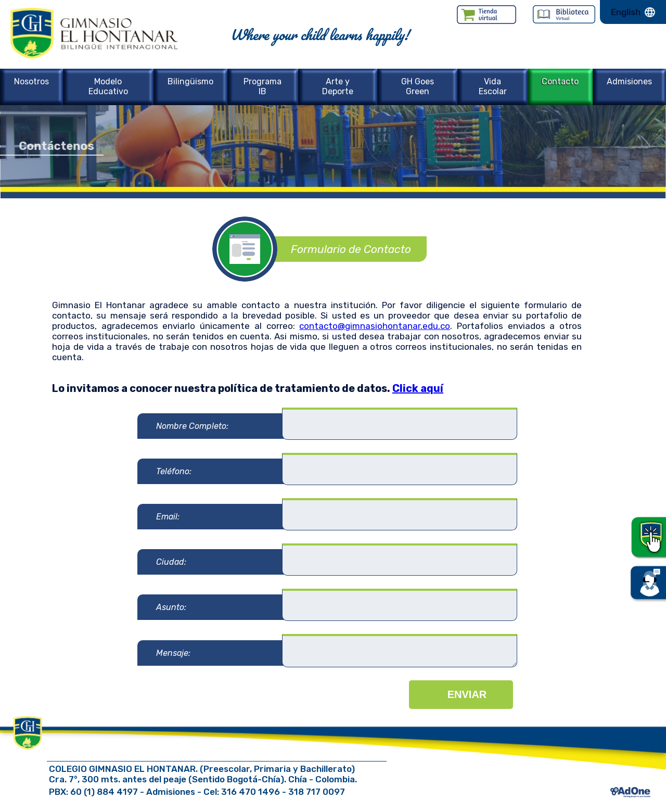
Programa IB (262, 86)
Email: (168, 517)
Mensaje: (173, 653)
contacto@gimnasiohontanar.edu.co (375, 326)
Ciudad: (171, 562)
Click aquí (418, 388)
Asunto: (171, 607)
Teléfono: (174, 471)
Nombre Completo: (192, 426)
